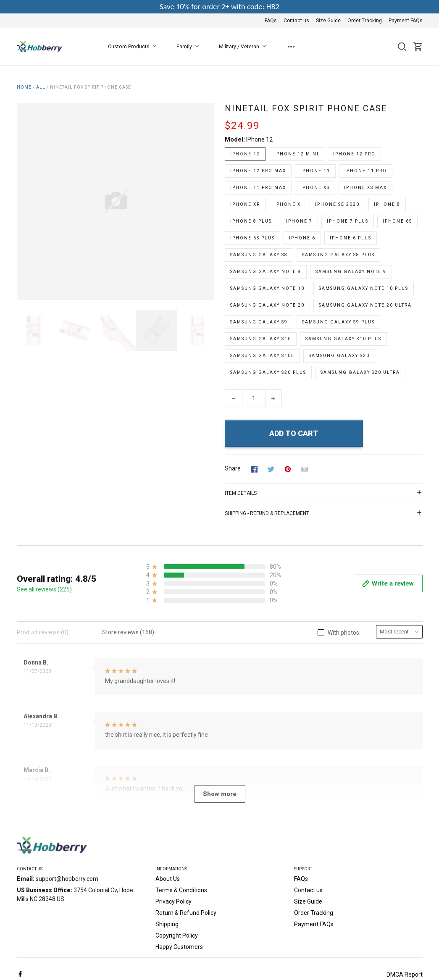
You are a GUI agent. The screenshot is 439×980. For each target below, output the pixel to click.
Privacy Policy (173, 817)
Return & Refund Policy (186, 828)
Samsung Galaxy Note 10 (267, 288)
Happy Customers (179, 862)
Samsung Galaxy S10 (261, 339)
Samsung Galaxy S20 (339, 356)
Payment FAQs (406, 21)
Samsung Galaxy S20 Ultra (360, 372)
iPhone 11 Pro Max (258, 188)
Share (233, 468)
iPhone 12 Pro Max (258, 171)
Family (189, 47)
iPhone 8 (387, 204)
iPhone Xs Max (365, 188)
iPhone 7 (299, 221)
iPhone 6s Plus (252, 238)
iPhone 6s (397, 221)
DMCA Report (405, 890)
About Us (168, 794)
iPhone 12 (259, 139)
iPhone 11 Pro (366, 171)
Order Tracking (365, 21)
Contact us (296, 21)
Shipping (167, 839)
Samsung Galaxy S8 (259, 255)
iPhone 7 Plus (348, 221)
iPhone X (288, 204)
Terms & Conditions (181, 805)
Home (24, 87)
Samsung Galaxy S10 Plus (343, 339)
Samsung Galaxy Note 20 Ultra (365, 305)
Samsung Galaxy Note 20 (267, 305)
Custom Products (134, 47)
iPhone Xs (315, 188)
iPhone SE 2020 (337, 204)
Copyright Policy (177, 851)
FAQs (271, 21)
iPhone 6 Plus (351, 238)
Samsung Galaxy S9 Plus (338, 322)
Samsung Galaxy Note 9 (351, 272)
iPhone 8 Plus (251, 221)
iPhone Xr (245, 204)
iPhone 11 (315, 171)
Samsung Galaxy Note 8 (266, 272)
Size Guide (328, 21)
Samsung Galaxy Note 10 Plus (364, 288)
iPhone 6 (302, 238)
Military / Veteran (244, 47)
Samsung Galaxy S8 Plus (338, 255)
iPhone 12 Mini (297, 154)
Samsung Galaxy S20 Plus (268, 372)
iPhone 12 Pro (354, 154)
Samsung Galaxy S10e (262, 356)
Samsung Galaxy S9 (259, 322)
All (41, 87)
